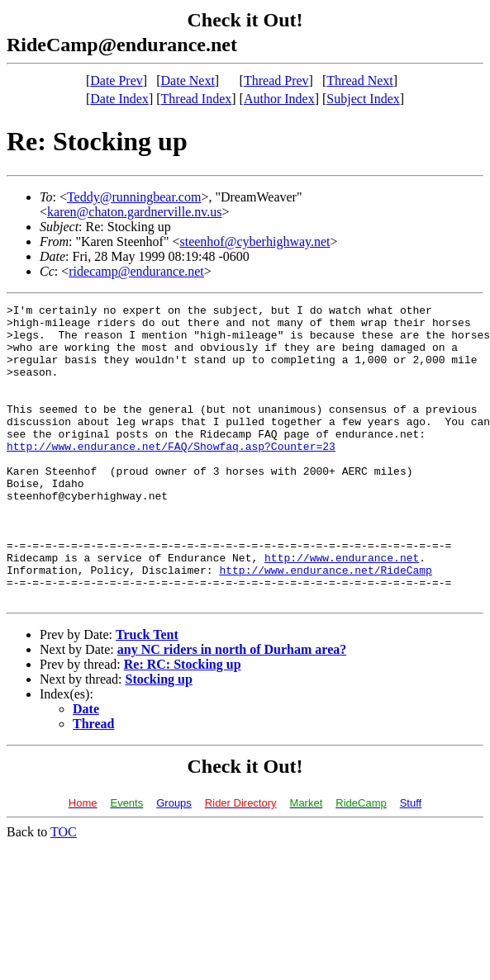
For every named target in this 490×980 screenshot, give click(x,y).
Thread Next (359, 80)
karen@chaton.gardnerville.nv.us (134, 212)
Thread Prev (276, 80)
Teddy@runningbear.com (134, 197)
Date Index (119, 99)
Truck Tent (147, 694)
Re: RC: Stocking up (183, 724)
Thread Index (197, 99)
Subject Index (363, 99)
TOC (64, 891)
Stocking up (159, 739)
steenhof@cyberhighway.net (255, 241)
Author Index (279, 99)
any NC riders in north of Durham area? (232, 709)
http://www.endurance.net (342, 609)
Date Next (188, 80)
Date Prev (117, 80)
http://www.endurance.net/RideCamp (325, 624)
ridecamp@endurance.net (136, 271)
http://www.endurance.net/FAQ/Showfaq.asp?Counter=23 (171, 476)
